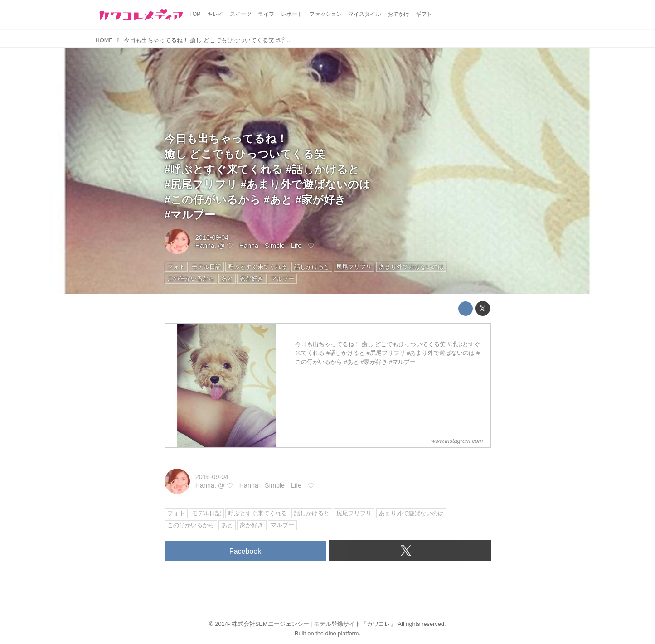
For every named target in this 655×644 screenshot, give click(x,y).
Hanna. (206, 246)
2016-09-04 (212, 237)
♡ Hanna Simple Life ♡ (271, 246)
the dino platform (337, 633)
